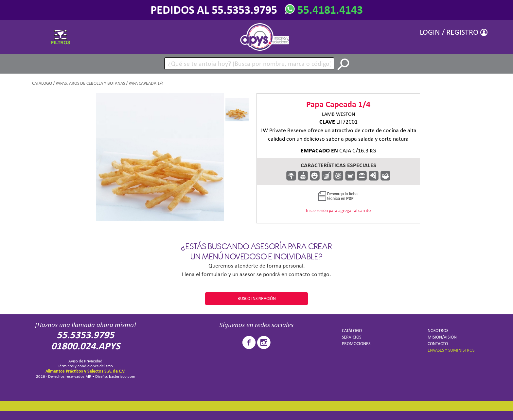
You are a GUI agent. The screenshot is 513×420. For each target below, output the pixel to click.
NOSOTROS (438, 331)
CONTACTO (438, 344)
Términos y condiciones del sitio (85, 366)
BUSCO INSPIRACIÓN (257, 298)
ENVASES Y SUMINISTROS (451, 350)
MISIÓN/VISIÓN (442, 337)
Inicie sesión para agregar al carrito (338, 210)
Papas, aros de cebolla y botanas (90, 83)
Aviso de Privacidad (85, 361)
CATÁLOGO (42, 83)
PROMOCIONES (356, 344)
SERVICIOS (352, 337)
